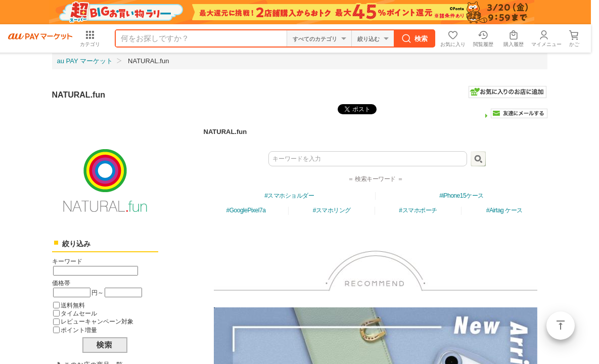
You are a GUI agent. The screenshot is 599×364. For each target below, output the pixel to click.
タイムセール (79, 313)
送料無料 (73, 305)
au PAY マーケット (85, 61)
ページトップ (561, 326)
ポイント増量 (79, 330)
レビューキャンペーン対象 (97, 321)
